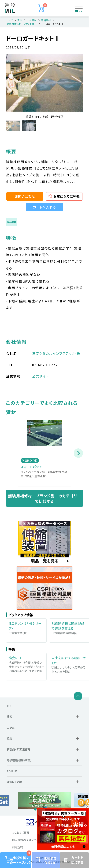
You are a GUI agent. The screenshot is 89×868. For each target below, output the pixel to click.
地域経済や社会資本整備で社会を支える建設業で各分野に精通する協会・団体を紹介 (26, 664)
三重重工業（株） (26, 628)
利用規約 (17, 847)
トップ (10, 20)
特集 (9, 738)
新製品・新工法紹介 (18, 749)
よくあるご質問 (21, 833)
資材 (20, 20)
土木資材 (32, 20)
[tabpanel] (45, 800)
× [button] (87, 807)
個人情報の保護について (27, 840)
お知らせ (12, 771)
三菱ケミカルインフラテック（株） (57, 353)
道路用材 (46, 20)
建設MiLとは (14, 782)
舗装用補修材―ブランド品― (22, 24)
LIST (43, 8)
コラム (11, 728)
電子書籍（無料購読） (19, 760)
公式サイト (41, 376)
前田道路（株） (30, 460)
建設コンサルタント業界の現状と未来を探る (69, 665)
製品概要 (12, 222)
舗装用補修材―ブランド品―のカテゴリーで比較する (44, 498)
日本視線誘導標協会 (69, 628)
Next (78, 453)
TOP (10, 706)
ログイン (53, 8)
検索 (65, 8)
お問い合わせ (25, 196)
